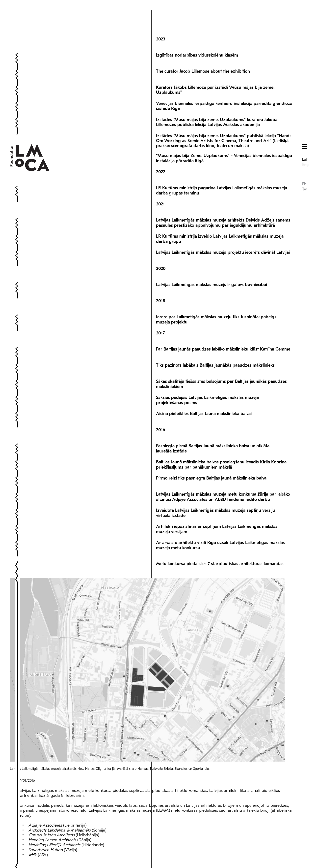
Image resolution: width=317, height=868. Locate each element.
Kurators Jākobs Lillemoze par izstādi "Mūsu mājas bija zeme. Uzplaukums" (215, 71)
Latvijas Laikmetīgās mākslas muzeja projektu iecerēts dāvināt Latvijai (223, 233)
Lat (305, 25)
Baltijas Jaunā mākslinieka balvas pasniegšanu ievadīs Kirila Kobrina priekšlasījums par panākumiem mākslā (221, 445)
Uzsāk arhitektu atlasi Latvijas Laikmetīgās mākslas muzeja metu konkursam (213, 741)
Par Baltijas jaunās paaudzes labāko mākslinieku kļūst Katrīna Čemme (223, 330)
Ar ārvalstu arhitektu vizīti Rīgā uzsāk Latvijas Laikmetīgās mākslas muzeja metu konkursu (220, 526)
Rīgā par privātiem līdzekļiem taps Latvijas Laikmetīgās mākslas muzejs (209, 822)
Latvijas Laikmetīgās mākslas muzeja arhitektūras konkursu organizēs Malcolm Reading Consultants (223, 757)
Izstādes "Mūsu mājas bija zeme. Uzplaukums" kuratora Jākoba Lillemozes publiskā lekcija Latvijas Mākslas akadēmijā (217, 103)
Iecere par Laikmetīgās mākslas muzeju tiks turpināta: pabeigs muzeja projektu (216, 300)
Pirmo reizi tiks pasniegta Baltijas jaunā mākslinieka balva (211, 459)
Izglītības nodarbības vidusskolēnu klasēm (197, 36)
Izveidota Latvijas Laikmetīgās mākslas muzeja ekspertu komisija (218, 803)
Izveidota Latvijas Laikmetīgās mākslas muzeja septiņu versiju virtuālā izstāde (215, 494)
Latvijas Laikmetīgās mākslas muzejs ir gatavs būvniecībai (211, 265)
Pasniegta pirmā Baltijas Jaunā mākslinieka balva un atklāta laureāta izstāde (213, 429)
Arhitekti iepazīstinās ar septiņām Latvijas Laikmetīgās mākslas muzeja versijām (217, 510)
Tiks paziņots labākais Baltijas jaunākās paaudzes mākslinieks (215, 346)
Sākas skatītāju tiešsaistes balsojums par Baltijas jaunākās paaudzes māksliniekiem (221, 365)
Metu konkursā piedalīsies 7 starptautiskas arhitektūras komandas (220, 544)
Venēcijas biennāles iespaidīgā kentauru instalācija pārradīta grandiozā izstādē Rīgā (224, 87)
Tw (304, 55)
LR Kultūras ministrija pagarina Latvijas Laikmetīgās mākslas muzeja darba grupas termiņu (222, 171)
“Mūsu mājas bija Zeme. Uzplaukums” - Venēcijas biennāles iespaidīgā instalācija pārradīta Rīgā (224, 139)
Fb (304, 50)
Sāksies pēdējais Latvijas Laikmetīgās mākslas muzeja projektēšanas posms (207, 381)
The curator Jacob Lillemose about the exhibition (203, 52)
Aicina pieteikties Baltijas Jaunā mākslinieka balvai (204, 394)
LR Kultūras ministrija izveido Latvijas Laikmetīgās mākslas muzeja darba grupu (220, 219)
